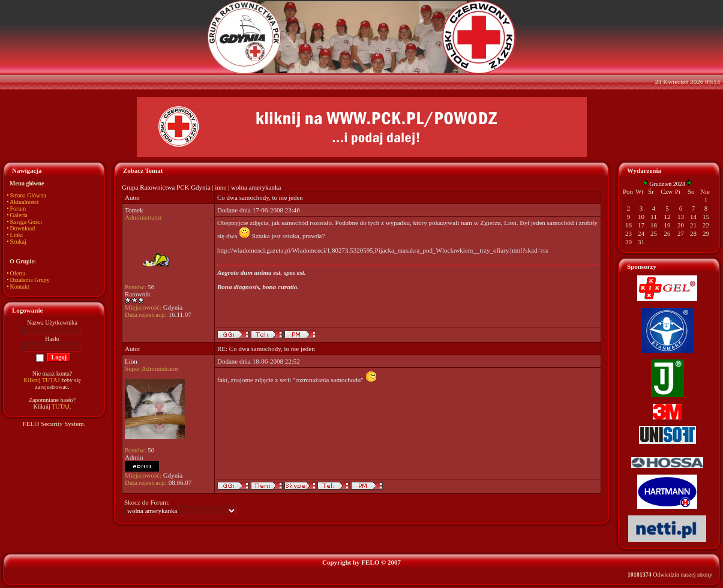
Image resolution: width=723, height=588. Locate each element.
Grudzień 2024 (667, 184)
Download (23, 228)
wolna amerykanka (256, 187)
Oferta (18, 273)
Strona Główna (28, 195)
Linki (17, 235)
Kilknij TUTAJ (41, 380)
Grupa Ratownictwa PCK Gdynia (166, 187)
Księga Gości (26, 222)
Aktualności (24, 202)
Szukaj (18, 241)
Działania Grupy (30, 280)
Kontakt (20, 286)
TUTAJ (61, 406)
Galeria (19, 215)
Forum (18, 208)
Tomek (134, 210)
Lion (131, 361)
